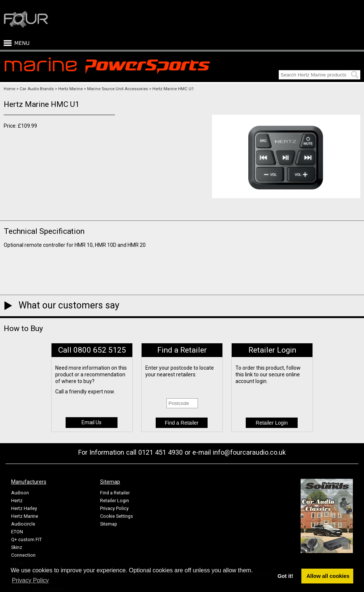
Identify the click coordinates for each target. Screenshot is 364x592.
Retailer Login (115, 501)
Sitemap (109, 524)
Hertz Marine (70, 89)
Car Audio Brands (37, 89)
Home (9, 89)
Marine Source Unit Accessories (118, 89)
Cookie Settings (117, 516)
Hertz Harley (24, 508)
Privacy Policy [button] (30, 580)
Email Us (92, 422)
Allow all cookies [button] (328, 576)
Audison (20, 493)
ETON (17, 532)
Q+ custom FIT (27, 539)
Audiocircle (23, 524)
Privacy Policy (114, 508)
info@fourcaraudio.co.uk (249, 452)
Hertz (17, 501)
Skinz (17, 547)
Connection (23, 555)
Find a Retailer (115, 493)
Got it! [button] (285, 576)
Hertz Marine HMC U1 (173, 89)
